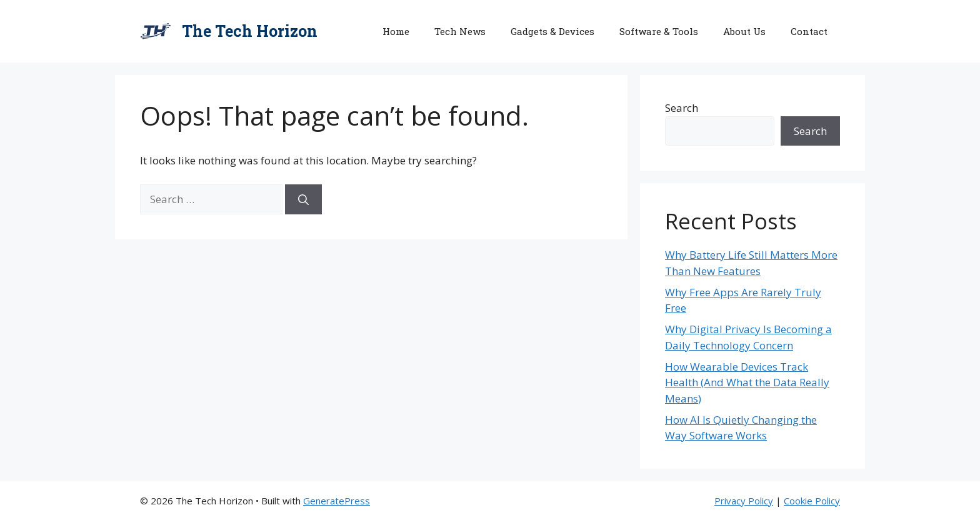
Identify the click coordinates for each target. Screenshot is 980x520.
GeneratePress (337, 501)
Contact (809, 31)
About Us (744, 31)
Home (396, 31)
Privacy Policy (744, 501)
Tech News (460, 31)
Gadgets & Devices (552, 31)
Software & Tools (659, 31)
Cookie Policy (812, 501)
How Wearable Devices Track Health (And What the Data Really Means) (747, 382)
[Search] (303, 199)
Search (682, 108)
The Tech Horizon (250, 31)
